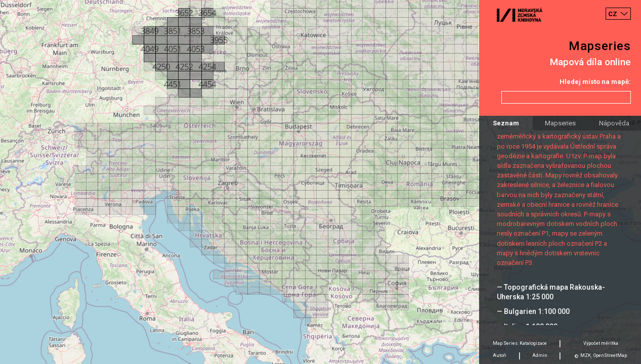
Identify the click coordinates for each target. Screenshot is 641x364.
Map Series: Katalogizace (520, 343)
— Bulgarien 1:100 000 (533, 311)
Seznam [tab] (506, 123)
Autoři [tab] (500, 355)
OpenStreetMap (610, 355)
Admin (540, 355)
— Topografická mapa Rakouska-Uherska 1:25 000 (551, 292)
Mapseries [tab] (560, 123)
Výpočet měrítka (601, 343)
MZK (586, 355)
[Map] (320, 182)
